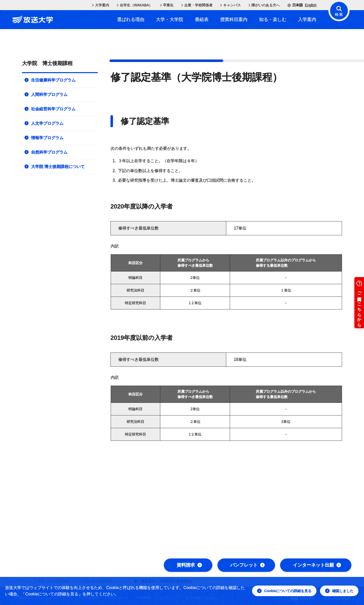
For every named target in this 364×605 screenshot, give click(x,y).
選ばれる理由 (131, 19)
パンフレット (247, 565)
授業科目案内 (234, 19)
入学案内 (307, 19)
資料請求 (189, 565)
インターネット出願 (317, 565)
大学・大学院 (170, 19)
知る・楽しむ (273, 19)
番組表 (202, 19)
